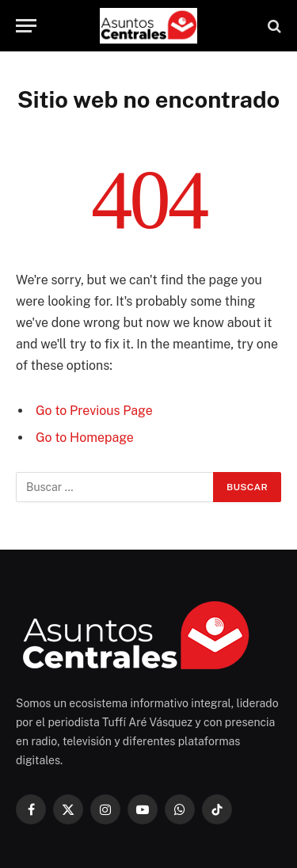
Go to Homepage (85, 438)
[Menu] (26, 26)
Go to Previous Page (94, 411)
